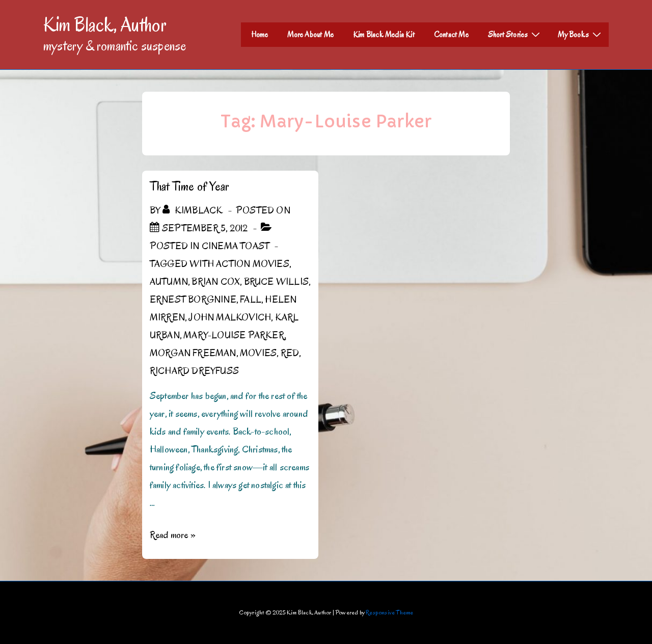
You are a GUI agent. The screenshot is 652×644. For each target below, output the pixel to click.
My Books (581, 34)
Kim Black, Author (105, 24)
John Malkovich (230, 317)
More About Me (310, 35)
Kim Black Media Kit (384, 35)
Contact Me (451, 35)
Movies (258, 353)
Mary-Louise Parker (234, 335)
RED (290, 353)
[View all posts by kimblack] (194, 210)
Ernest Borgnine (193, 300)
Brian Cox (216, 282)
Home (260, 35)
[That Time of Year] (205, 228)
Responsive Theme (389, 612)
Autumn (169, 282)
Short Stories (515, 34)
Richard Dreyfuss (194, 371)
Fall (251, 300)
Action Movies (253, 264)
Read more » (173, 535)
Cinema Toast (236, 246)
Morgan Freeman (193, 353)
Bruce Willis (276, 282)
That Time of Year (189, 186)
